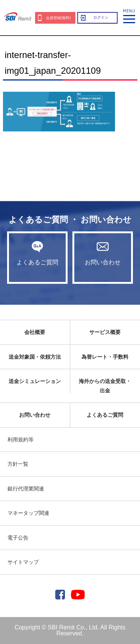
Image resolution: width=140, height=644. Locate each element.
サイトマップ (23, 562)
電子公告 (18, 538)
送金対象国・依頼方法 (35, 357)
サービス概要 (105, 332)
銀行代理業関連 (26, 489)
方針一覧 (18, 464)
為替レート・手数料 (105, 357)
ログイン (101, 17)
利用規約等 (21, 440)
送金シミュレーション (35, 381)
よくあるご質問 (37, 253)
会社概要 (35, 332)
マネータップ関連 (28, 513)
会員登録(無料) (58, 18)
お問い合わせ (103, 253)
